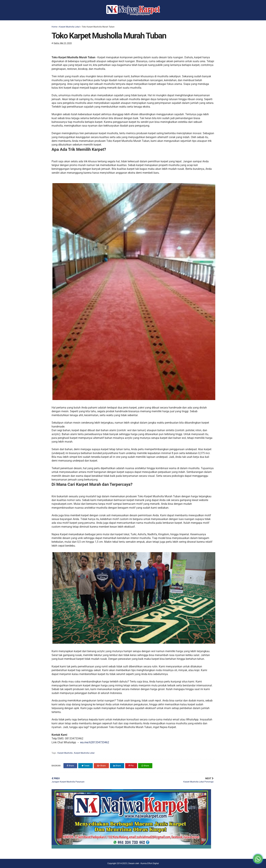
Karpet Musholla (65, 753)
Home (54, 27)
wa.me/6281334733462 (95, 742)
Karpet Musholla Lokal (69, 27)
